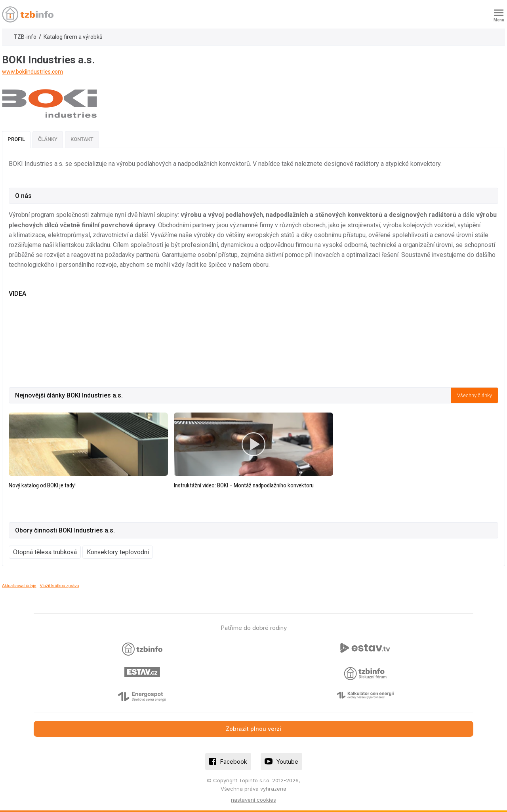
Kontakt (82, 139)
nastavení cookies (253, 800)
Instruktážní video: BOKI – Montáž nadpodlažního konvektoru (244, 485)
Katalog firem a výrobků (73, 37)
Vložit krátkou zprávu (60, 586)
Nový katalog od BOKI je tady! (42, 485)
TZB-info (25, 37)
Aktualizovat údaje (19, 586)
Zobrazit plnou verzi (253, 729)
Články (48, 139)
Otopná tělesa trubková (45, 552)
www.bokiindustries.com (32, 72)
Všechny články (475, 395)
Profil (16, 139)
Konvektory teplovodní (118, 552)
